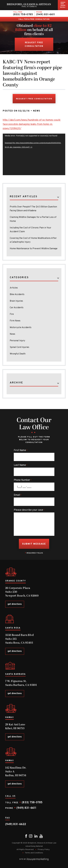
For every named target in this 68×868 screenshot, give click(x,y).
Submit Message (34, 544)
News (37, 111)
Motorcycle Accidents (21, 328)
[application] (34, 154)
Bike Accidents (17, 294)
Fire (12, 314)
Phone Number (23, 480)
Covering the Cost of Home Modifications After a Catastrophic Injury (33, 240)
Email (18, 495)
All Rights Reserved (25, 850)
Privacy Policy (44, 850)
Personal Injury (17, 341)
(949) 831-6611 (46, 15)
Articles (14, 288)
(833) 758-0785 (23, 15)
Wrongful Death (18, 354)
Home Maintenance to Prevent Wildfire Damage (34, 249)
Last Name (21, 465)
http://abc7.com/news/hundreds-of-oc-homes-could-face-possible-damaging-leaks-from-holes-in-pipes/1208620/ (32, 124)
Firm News (15, 321)
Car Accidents (17, 308)
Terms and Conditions (34, 853)
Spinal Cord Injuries (19, 347)
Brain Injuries (16, 301)
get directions (15, 604)
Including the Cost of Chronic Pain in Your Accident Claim (30, 230)
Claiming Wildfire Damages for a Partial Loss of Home (33, 219)
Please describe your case (29, 510)
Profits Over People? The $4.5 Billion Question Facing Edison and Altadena (33, 209)
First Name (21, 450)
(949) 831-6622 (16, 824)
